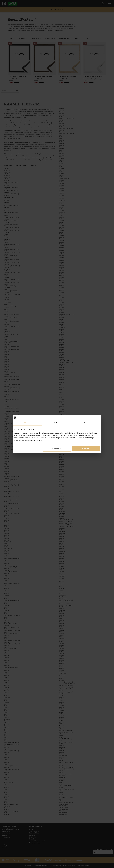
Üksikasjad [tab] (57, 423)
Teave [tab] (87, 423)
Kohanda (57, 449)
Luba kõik (86, 449)
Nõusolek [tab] (27, 423)
